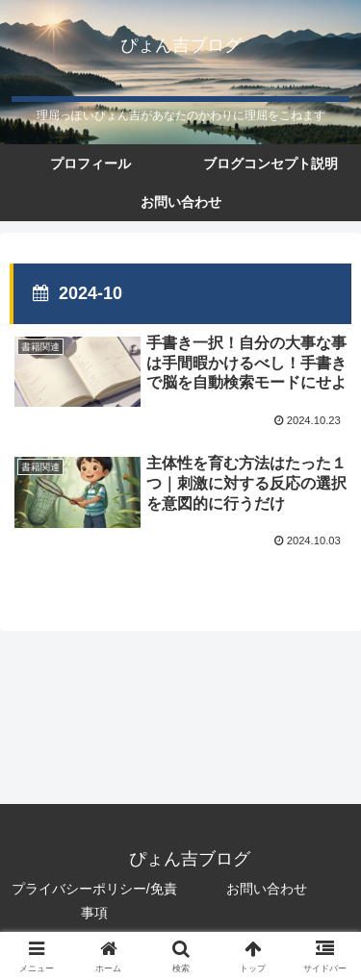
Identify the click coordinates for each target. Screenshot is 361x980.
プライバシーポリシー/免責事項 (94, 901)
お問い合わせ (267, 889)
